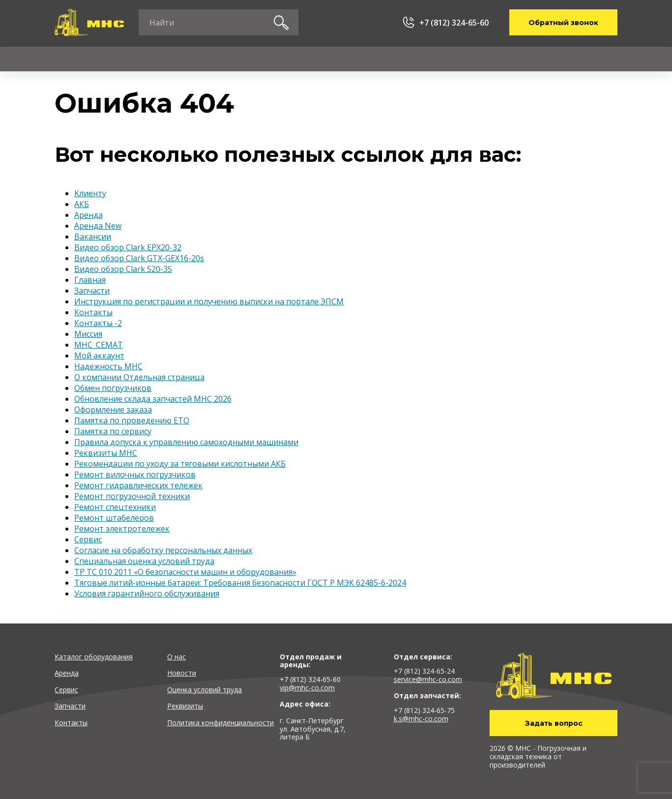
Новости (182, 673)
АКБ (82, 204)
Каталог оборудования (94, 657)
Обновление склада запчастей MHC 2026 (153, 399)
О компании (470, 59)
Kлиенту (383, 59)
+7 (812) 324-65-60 (454, 23)
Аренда (148, 59)
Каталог (71, 59)
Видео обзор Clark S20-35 (123, 269)
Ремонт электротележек (122, 529)
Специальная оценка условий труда (144, 561)
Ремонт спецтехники (115, 507)
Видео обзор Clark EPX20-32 (128, 247)
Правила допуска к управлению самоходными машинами (186, 442)
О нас (176, 657)
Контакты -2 (98, 323)
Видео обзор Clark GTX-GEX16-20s (139, 258)
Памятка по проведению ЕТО (132, 420)
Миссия (88, 334)
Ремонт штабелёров (114, 518)
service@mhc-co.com (428, 679)
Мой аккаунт (99, 355)
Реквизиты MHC (106, 453)
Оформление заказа (113, 410)
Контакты (560, 59)
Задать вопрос (554, 723)
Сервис (223, 59)
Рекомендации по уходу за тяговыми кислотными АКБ (180, 464)
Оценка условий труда (205, 690)
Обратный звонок (563, 23)
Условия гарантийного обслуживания (147, 593)
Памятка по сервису (113, 431)
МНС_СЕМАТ (99, 345)
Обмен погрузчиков (113, 388)
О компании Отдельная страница (139, 377)
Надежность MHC (108, 366)
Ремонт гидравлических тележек (138, 485)
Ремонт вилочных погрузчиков (135, 474)
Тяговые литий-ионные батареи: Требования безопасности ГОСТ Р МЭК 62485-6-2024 (240, 583)
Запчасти (301, 59)
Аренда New (98, 226)
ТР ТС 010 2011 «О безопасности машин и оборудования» (185, 572)
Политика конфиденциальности (220, 723)
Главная (90, 280)
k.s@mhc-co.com (421, 719)
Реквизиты (185, 706)
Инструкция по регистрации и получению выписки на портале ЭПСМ (209, 301)
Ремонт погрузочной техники (132, 496)
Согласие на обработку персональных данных (163, 550)
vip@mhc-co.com (307, 688)
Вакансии (93, 237)
